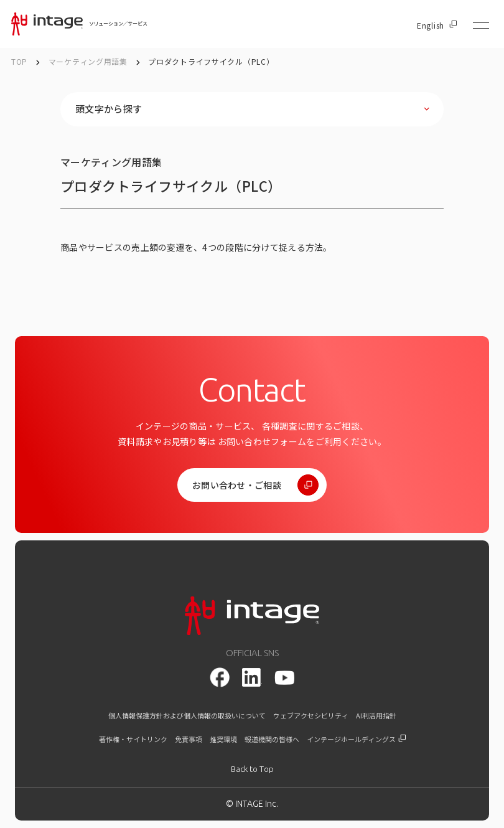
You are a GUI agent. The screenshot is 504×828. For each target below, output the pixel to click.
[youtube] (284, 678)
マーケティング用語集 (89, 61)
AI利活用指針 (376, 716)
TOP (19, 61)
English (437, 26)
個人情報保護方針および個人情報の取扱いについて (187, 716)
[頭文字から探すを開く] (252, 109)
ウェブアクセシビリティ (311, 716)
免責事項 (189, 739)
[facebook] (220, 677)
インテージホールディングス (356, 739)
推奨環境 (223, 739)
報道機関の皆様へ (272, 739)
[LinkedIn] (252, 677)
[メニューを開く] (481, 26)
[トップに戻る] (252, 769)
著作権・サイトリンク (133, 739)
